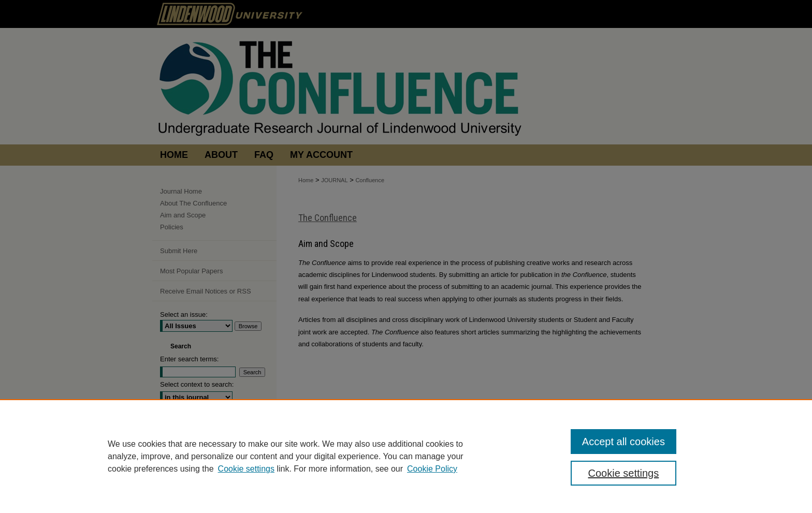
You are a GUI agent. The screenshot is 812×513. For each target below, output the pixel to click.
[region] (406, 456)
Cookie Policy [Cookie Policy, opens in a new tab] (432, 469)
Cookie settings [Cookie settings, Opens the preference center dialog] (624, 473)
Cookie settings (246, 469)
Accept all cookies (624, 442)
